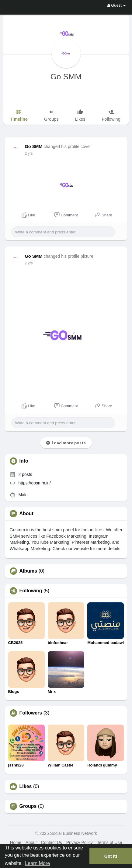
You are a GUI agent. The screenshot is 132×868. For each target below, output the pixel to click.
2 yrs (29, 153)
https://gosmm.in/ (35, 483)
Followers (31, 713)
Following (31, 591)
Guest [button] (117, 5)
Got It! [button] (111, 856)
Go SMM (66, 77)
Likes (26, 787)
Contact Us (52, 842)
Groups (28, 806)
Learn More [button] (37, 863)
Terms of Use (109, 842)
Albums (28, 571)
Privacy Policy (80, 842)
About (31, 842)
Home (16, 842)
